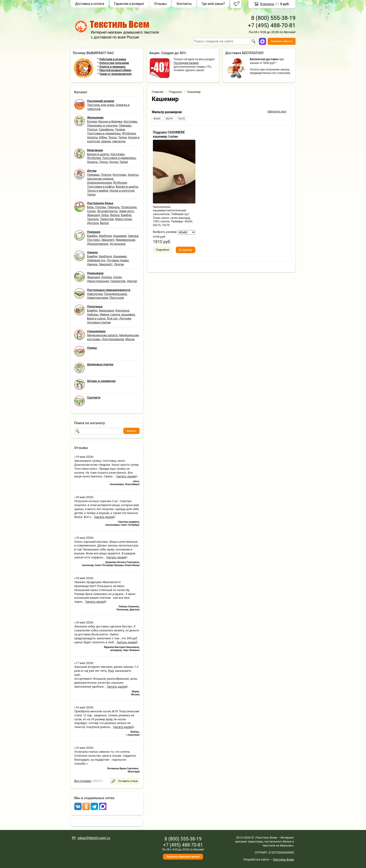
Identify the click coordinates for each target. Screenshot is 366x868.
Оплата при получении (114, 63)
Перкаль (113, 207)
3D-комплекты (107, 211)
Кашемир (120, 236)
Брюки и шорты (98, 154)
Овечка (133, 236)
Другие (119, 264)
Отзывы (160, 4)
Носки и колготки (122, 191)
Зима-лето (126, 211)
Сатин (91, 211)
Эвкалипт (108, 240)
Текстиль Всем (283, 859)
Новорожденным (99, 183)
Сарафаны (106, 129)
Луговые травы (118, 260)
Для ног (112, 318)
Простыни (117, 298)
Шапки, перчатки (113, 141)
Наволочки (95, 294)
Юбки (103, 137)
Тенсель (93, 219)
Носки (114, 162)
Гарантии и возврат (129, 4)
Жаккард (93, 215)
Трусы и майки (98, 191)
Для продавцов (113, 339)
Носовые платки (99, 322)
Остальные (118, 244)
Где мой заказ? (213, 4)
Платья (92, 129)
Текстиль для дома (101, 105)
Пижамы (125, 125)
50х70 (169, 119)
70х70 (181, 119)
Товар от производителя (115, 74)
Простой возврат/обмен (115, 70)
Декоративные (98, 244)
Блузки (92, 121)
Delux (105, 215)
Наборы (93, 314)
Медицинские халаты (102, 335)
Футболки (129, 133)
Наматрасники (98, 298)
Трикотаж (107, 219)
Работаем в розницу (113, 59)
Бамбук (126, 215)
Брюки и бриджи (110, 121)
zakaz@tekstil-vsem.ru (94, 838)
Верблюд (105, 236)
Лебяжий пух (96, 260)
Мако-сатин (123, 219)
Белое (104, 223)
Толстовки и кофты (101, 187)
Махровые (106, 310)
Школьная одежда (100, 179)
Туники (120, 129)
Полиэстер (118, 281)
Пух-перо (93, 240)
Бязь (90, 207)
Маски (130, 339)
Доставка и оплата (90, 4)
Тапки (122, 137)
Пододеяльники (115, 294)
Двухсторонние (98, 281)
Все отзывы (83, 781)
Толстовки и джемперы (104, 133)
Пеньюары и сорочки (102, 125)
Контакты (184, 4)
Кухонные (122, 310)
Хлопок (107, 277)
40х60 (157, 119)
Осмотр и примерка (112, 67)
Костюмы (130, 121)
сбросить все (277, 111)
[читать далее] (126, 476)
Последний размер (186, 63)
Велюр (115, 215)
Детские (125, 318)
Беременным (126, 240)
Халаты (92, 137)
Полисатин (129, 207)
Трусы (113, 137)
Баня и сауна (96, 318)
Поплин (101, 207)
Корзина (267, 4)
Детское (93, 223)
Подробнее (163, 250)
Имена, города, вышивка (117, 314)
